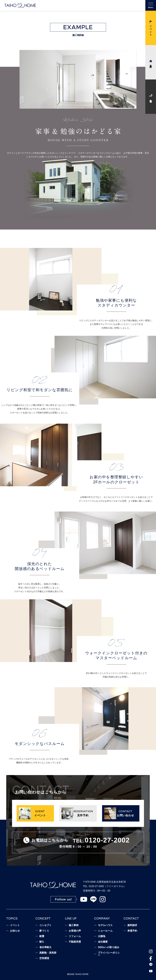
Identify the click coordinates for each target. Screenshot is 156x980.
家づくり (44, 931)
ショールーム (105, 931)
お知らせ (15, 931)
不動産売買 (75, 942)
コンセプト (45, 925)
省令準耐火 (45, 947)
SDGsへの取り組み (109, 947)
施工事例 (74, 925)
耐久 (42, 942)
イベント (15, 925)
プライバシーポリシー (109, 954)
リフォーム (75, 936)
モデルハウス (105, 925)
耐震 (42, 936)
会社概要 (103, 942)
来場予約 (132, 931)
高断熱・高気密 (48, 953)
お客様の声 (75, 931)
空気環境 (44, 958)
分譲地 (102, 936)
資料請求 (132, 925)
